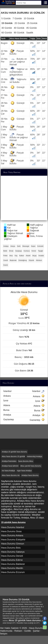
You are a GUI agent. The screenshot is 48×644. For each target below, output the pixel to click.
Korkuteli (40, 246)
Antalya (6, 246)
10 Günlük (29, 18)
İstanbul (24, 391)
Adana (24, 406)
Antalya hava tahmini (10, 466)
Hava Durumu (36, 628)
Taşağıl (40, 251)
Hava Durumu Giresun (13, 544)
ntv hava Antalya (8, 471)
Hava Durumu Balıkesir (13, 564)
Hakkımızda (6, 631)
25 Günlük (32, 23)
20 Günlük (20, 23)
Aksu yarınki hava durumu (31, 466)
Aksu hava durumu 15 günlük (13, 456)
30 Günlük (7, 28)
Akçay (34, 256)
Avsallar (41, 256)
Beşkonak (13, 260)
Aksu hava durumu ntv (11, 475)
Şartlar (36, 631)
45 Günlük (31, 28)
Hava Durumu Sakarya (13, 552)
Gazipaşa (18, 251)
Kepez (33, 246)
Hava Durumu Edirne (12, 560)
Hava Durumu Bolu (11, 548)
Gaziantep (24, 420)
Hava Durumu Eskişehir (13, 540)
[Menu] (45, 2)
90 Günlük (19, 33)
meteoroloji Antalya (34, 456)
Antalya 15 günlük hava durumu (14, 452)
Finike (5, 256)
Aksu (11, 256)
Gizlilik (28, 631)
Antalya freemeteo (9, 461)
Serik (19, 246)
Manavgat (26, 246)
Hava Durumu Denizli (12, 556)
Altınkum (39, 260)
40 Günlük (19, 28)
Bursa (24, 410)
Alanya (13, 246)
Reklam (18, 631)
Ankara (24, 396)
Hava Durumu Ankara (12, 535)
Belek (5, 251)
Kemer (34, 251)
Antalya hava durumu (30, 475)
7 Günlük (17, 18)
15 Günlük (7, 23)
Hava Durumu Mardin (12, 568)
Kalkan (22, 256)
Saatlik (30, 33)
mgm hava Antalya (24, 471)
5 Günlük (6, 18)
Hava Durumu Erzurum (13, 572)
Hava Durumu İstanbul (13, 527)
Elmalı (11, 251)
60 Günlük (7, 33)
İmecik (6, 265)
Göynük (31, 260)
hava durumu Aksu (26, 461)
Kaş (16, 256)
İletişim (4, 634)
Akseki (28, 256)
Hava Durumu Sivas (11, 531)
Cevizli (6, 260)
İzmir (24, 401)
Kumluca (27, 251)
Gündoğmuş (23, 260)
